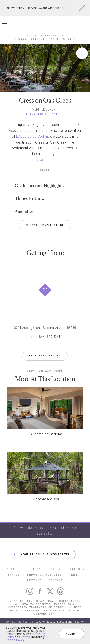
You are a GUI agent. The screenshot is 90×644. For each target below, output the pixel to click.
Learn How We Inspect (45, 114)
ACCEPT (72, 634)
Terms (25, 637)
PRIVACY (34, 580)
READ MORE (45, 160)
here (63, 8)
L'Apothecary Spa (45, 499)
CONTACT (56, 580)
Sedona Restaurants (45, 35)
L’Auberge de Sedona (33, 136)
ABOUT (12, 569)
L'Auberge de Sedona (45, 434)
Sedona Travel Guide (45, 225)
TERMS (74, 574)
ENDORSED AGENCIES (44, 574)
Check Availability (45, 355)
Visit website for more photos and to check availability (45, 531)
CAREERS (56, 569)
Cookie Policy (15, 640)
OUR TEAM (33, 569)
